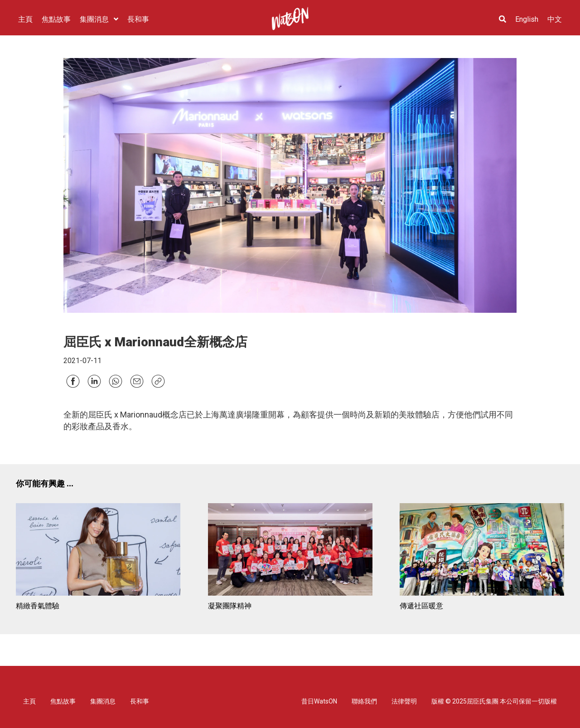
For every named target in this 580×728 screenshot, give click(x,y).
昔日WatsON (319, 701)
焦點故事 (63, 701)
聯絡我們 (364, 701)
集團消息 (103, 701)
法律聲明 (404, 701)
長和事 (140, 701)
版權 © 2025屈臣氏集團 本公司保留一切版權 (494, 701)
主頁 (29, 701)
